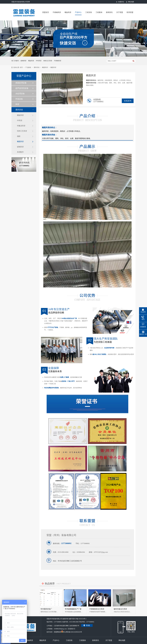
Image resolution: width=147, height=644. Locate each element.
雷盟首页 (46, 12)
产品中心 (78, 12)
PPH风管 (39, 61)
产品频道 (28, 67)
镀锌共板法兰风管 (120, 609)
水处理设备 (20, 94)
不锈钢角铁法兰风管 (97, 609)
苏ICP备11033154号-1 (80, 619)
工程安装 (89, 12)
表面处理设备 (21, 83)
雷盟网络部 (57, 632)
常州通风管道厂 (46, 609)
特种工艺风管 (22, 131)
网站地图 (131, 2)
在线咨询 (128, 101)
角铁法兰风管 (48, 61)
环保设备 (19, 99)
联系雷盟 (130, 12)
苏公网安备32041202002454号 (72, 632)
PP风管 (20, 120)
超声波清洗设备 (22, 88)
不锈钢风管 (57, 12)
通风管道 (37, 67)
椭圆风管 (45, 67)
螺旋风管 (68, 12)
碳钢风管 (23, 61)
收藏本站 (121, 2)
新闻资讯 (109, 12)
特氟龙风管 (21, 126)
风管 (17, 104)
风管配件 (20, 152)
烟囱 (19, 136)
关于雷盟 (120, 12)
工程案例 (99, 12)
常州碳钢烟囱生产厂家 (73, 609)
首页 (22, 67)
